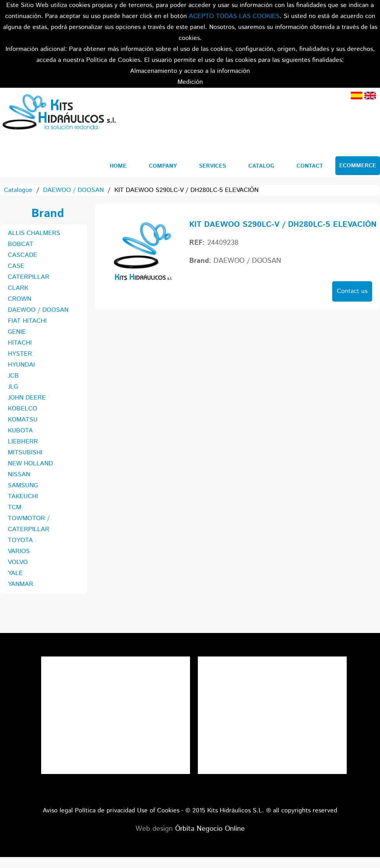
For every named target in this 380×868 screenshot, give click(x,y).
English (370, 96)
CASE (16, 266)
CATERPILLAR (29, 277)
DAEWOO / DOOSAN (73, 190)
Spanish (356, 96)
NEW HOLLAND (30, 464)
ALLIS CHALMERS (34, 233)
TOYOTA (20, 540)
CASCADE (23, 255)
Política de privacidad (105, 811)
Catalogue (18, 190)
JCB (13, 376)
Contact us (352, 291)
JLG (13, 387)
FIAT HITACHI (27, 321)
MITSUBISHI (25, 453)
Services (213, 166)
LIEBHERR (23, 442)
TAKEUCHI (23, 496)
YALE (15, 573)
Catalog (261, 166)
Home (118, 166)
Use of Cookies (158, 811)
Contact (310, 166)
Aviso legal (58, 811)
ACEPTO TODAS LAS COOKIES (234, 16)
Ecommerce (358, 166)
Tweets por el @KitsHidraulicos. (272, 662)
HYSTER (20, 354)
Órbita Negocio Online (210, 829)
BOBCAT (21, 244)
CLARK (18, 288)
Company (163, 166)
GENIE (17, 332)
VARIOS (19, 551)
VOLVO (18, 562)
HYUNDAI (21, 365)
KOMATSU (23, 420)
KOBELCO (23, 409)
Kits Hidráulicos (59, 113)
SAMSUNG (23, 486)
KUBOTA (20, 431)
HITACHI (20, 343)
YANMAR (21, 584)
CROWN (20, 299)
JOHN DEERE (27, 398)
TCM (14, 507)
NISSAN (19, 475)
